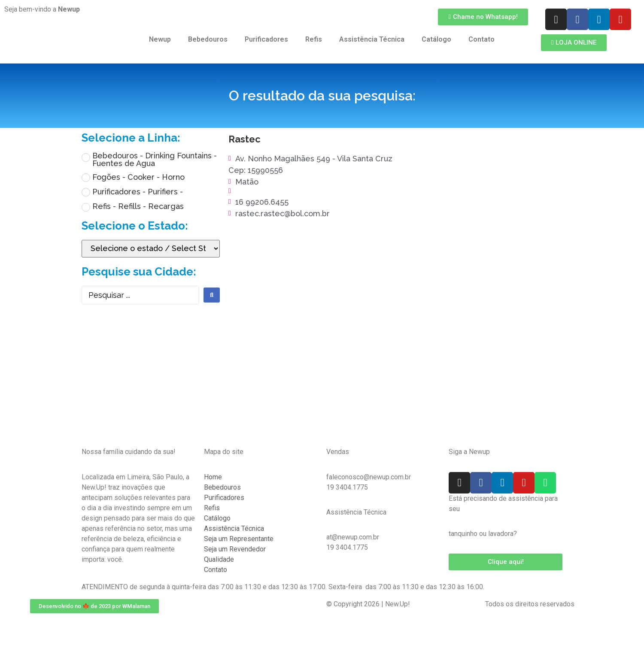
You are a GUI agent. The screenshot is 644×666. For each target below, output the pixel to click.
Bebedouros (208, 39)
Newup (160, 39)
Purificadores (266, 39)
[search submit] (212, 295)
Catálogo (436, 39)
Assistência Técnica (372, 39)
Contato (481, 39)
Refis (314, 39)
